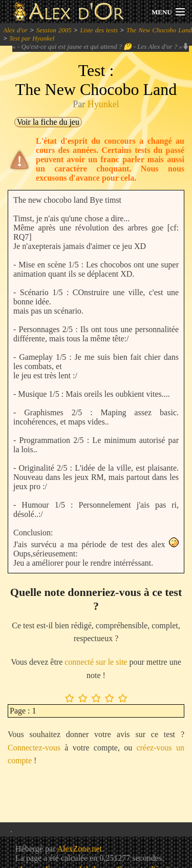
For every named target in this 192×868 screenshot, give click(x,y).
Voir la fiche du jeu (48, 122)
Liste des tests (99, 30)
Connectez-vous (34, 748)
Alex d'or (15, 30)
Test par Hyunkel (32, 38)
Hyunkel (103, 104)
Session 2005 (54, 30)
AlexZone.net (79, 849)
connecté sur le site (96, 662)
